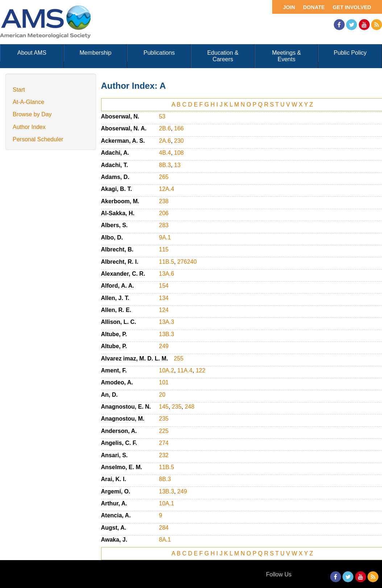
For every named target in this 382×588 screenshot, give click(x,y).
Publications (159, 53)
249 (164, 346)
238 (164, 201)
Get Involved (352, 7)
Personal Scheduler (38, 139)
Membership (95, 53)
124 (164, 310)
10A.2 (167, 370)
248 (190, 407)
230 (179, 141)
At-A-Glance (28, 102)
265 (164, 177)
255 (178, 358)
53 (162, 116)
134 (164, 298)
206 (164, 213)
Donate (314, 7)
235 (177, 407)
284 (164, 528)
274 (164, 443)
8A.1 (165, 540)
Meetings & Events (286, 56)
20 (162, 395)
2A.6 (165, 141)
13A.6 (167, 274)
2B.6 (165, 128)
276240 (187, 262)
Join (289, 7)
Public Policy (350, 53)
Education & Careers (223, 56)
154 (164, 286)
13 (177, 165)
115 (164, 249)
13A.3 (167, 322)
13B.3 (167, 334)
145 (164, 407)
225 (164, 431)
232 (164, 455)
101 (164, 382)
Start (19, 90)
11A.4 (185, 370)
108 (179, 153)
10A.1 (167, 503)
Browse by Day (32, 114)
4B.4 (165, 153)
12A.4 (167, 189)
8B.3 (165, 165)
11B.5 (167, 262)
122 (201, 370)
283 (164, 225)
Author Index (29, 127)
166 (179, 128)
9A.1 (165, 237)
